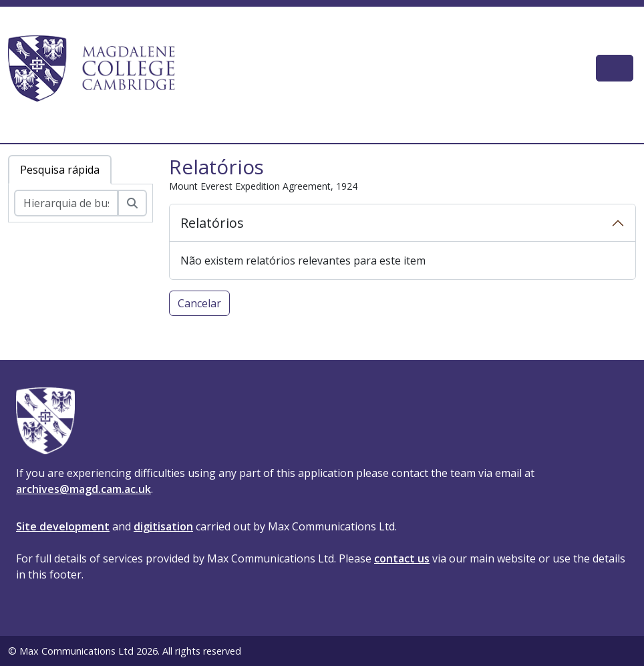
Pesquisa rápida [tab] (60, 170)
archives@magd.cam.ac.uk (84, 489)
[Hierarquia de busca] (66, 203)
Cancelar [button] (199, 303)
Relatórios (212, 223)
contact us (402, 558)
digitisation (163, 526)
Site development (63, 526)
